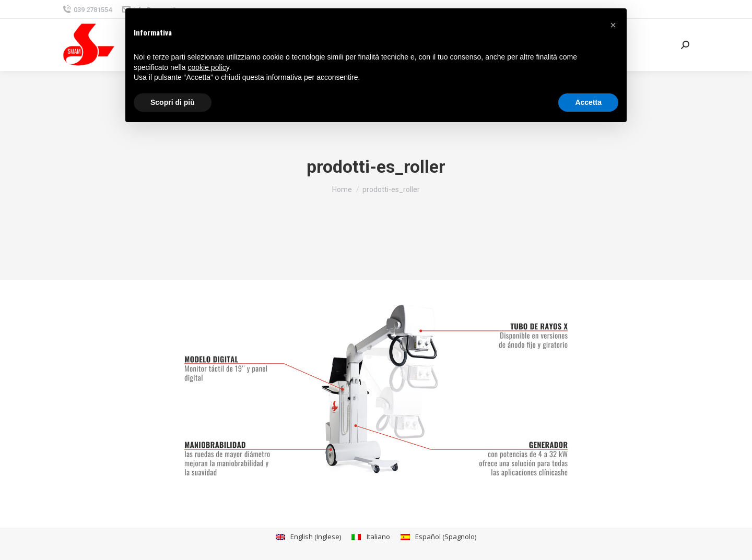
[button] (613, 25)
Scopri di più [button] (173, 102)
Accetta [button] (588, 102)
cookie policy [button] (209, 67)
